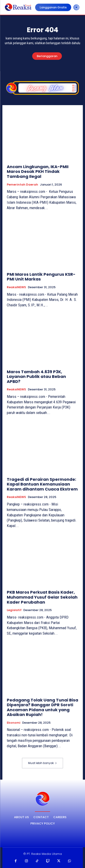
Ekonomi (14, 723)
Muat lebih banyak (42, 763)
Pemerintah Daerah (22, 185)
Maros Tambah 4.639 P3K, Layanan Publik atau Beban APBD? (36, 377)
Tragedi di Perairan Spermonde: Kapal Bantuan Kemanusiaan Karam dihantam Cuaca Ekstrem (42, 484)
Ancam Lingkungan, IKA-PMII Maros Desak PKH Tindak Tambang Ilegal (38, 172)
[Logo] (43, 799)
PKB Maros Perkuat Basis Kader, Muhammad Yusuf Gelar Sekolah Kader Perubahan (42, 597)
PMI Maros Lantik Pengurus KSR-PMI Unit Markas (41, 277)
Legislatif (14, 610)
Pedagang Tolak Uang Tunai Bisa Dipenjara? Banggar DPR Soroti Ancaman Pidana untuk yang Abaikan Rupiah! (42, 707)
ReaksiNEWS (16, 287)
